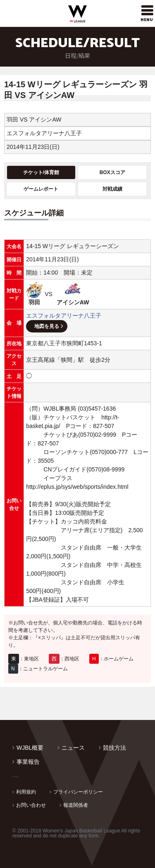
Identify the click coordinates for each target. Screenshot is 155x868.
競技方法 (114, 748)
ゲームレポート (41, 189)
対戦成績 (112, 189)
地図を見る (47, 326)
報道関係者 (76, 805)
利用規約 (26, 792)
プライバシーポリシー (78, 792)
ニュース (73, 748)
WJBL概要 (30, 748)
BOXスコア (112, 172)
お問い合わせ (31, 805)
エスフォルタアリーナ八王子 (64, 316)
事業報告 (28, 762)
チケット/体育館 (41, 172)
